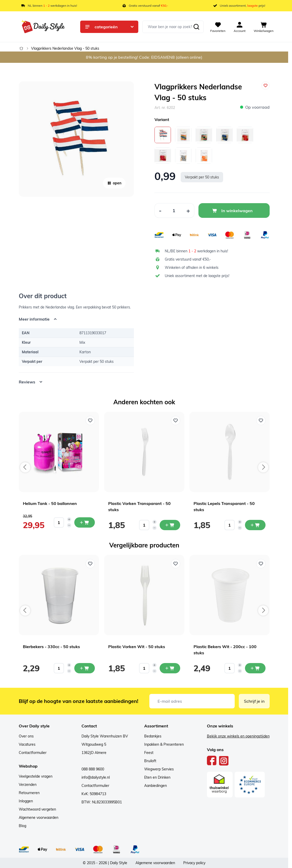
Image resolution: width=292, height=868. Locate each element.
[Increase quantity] (69, 519)
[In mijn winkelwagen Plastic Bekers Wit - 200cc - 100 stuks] (255, 668)
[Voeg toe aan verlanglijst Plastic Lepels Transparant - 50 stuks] (261, 420)
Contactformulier (33, 753)
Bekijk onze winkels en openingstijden (238, 736)
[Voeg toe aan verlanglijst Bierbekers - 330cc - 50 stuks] (90, 564)
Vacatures (27, 744)
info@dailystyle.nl (96, 777)
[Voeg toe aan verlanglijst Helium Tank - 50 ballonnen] (90, 420)
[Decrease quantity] (69, 525)
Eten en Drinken (157, 777)
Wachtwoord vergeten (37, 809)
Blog (22, 826)
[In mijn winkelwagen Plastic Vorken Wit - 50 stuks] (170, 668)
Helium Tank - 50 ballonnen (50, 503)
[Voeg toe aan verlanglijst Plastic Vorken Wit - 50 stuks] (176, 564)
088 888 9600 (93, 769)
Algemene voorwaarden (39, 818)
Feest (149, 753)
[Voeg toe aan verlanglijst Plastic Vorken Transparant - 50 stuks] (176, 420)
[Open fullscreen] (76, 139)
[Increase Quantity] (188, 210)
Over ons (26, 736)
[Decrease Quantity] (160, 210)
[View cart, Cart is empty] (264, 27)
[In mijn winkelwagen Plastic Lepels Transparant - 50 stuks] (255, 525)
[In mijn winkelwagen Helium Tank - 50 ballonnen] (85, 522)
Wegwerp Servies (159, 769)
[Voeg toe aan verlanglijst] (266, 85)
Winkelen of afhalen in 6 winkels (192, 268)
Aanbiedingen (156, 786)
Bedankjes (153, 736)
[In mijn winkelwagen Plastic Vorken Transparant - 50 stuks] (170, 525)
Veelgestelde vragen (36, 776)
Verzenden (28, 785)
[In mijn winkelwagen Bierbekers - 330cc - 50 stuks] (85, 668)
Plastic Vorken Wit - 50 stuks (137, 647)
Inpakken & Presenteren (164, 744)
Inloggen (26, 801)
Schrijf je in (254, 701)
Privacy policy (194, 863)
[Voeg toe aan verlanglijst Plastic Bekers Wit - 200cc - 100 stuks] (261, 564)
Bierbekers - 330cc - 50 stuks (51, 647)
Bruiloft (150, 761)
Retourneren (29, 793)
